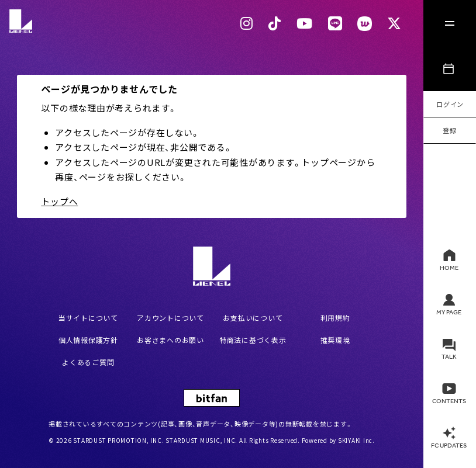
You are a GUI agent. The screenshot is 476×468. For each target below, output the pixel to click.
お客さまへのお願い (170, 340)
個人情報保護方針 (88, 340)
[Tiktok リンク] (275, 23)
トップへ (59, 201)
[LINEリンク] (335, 23)
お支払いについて (253, 318)
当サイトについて (88, 318)
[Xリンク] (394, 23)
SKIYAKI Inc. (356, 440)
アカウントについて (170, 318)
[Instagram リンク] (247, 23)
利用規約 (335, 318)
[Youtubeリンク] (305, 23)
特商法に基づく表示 (253, 340)
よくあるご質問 (88, 362)
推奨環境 (335, 340)
